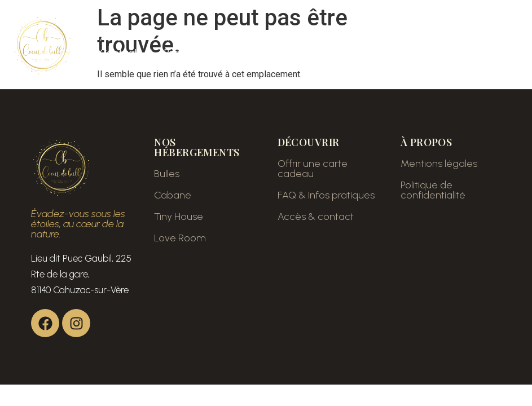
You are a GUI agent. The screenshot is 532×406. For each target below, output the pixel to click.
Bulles (167, 174)
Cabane (173, 195)
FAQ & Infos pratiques (326, 195)
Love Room (180, 238)
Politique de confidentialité (433, 190)
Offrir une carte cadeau (313, 169)
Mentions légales (439, 164)
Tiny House (179, 217)
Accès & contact (316, 217)
